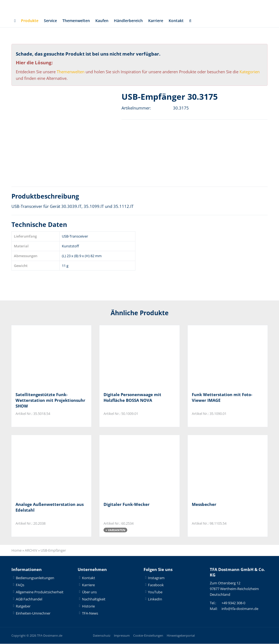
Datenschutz (102, 636)
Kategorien (250, 72)
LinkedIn (155, 599)
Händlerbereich (135, 21)
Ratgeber (23, 606)
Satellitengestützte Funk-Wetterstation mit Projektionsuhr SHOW (50, 400)
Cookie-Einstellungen (148, 636)
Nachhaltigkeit (94, 599)
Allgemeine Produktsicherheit (40, 592)
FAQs (20, 585)
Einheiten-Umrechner (33, 613)
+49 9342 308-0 (233, 603)
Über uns (89, 592)
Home (16, 551)
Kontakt (185, 21)
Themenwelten (79, 21)
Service (52, 21)
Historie (88, 606)
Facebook (156, 585)
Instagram (156, 578)
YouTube (155, 592)
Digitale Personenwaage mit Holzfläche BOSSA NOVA (132, 397)
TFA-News (90, 613)
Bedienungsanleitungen (35, 578)
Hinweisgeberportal (181, 636)
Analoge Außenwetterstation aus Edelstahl (50, 507)
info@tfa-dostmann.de (240, 609)
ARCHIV (31, 551)
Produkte (30, 21)
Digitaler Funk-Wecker (127, 505)
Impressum (122, 636)
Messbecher (204, 505)
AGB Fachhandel (29, 599)
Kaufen (107, 21)
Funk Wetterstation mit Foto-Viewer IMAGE (222, 397)
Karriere (163, 21)
